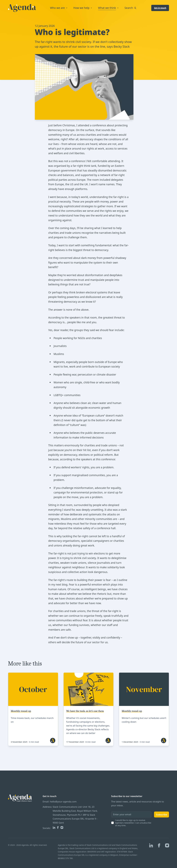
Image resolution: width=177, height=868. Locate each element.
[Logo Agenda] (22, 8)
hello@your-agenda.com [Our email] (63, 802)
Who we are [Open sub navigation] (59, 8)
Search (131, 8)
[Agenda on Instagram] (62, 827)
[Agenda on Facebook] (58, 827)
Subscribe (162, 815)
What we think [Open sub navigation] (109, 8)
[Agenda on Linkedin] (54, 827)
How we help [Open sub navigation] (83, 8)
